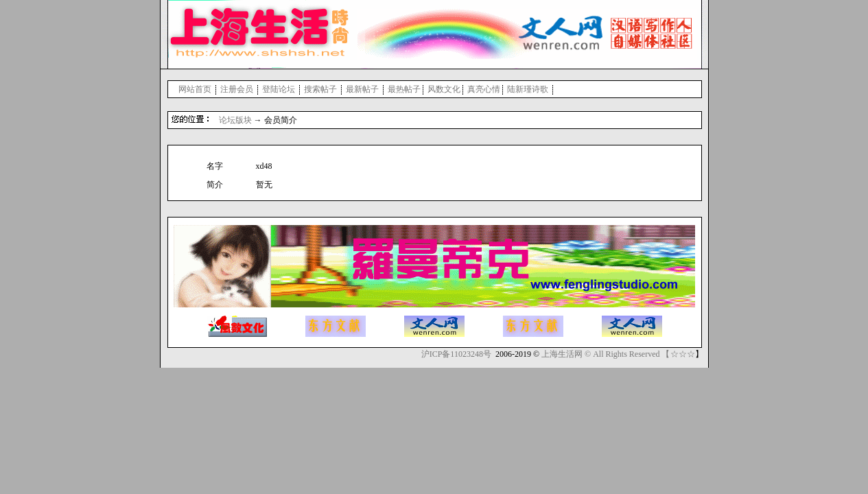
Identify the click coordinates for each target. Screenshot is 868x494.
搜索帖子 (320, 89)
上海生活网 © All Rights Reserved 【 (606, 354)
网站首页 (195, 89)
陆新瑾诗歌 (528, 89)
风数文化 (444, 89)
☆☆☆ (683, 354)
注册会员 (237, 89)
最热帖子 (404, 89)
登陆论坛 (279, 89)
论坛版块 (235, 120)
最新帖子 (362, 89)
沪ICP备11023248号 (456, 354)
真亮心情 (484, 89)
